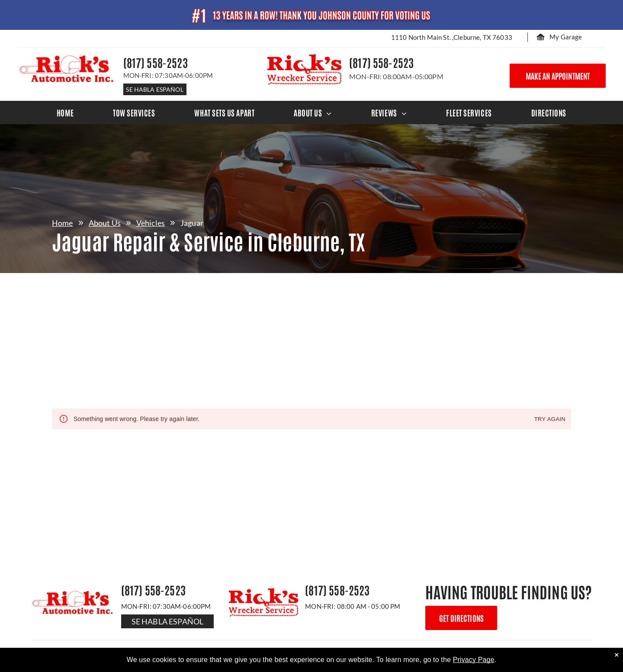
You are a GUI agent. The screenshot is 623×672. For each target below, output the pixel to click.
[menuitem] (65, 113)
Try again (550, 420)
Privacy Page (474, 660)
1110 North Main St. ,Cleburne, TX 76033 (452, 37)
